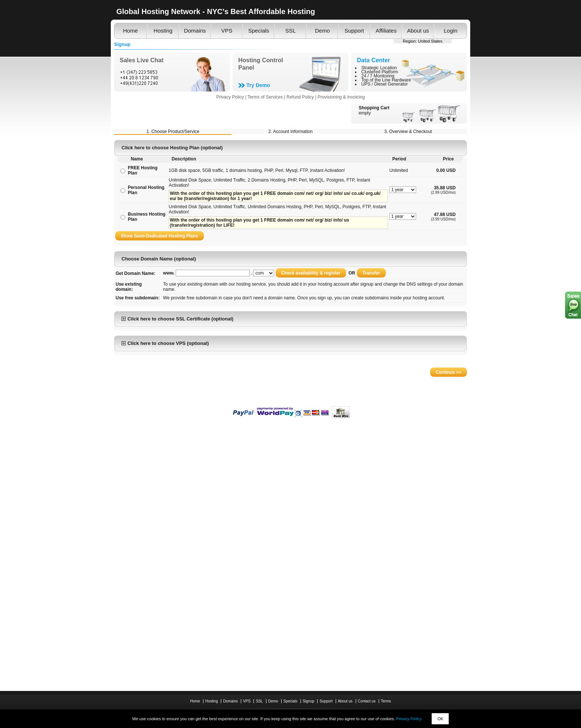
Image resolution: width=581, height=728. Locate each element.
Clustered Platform (380, 72)
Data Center (373, 60)
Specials (259, 31)
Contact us (367, 701)
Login (451, 31)
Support (354, 31)
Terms (386, 701)
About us (418, 31)
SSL (290, 31)
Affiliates (386, 31)
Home (130, 31)
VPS (227, 31)
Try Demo (258, 85)
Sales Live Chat (142, 60)
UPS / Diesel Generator (384, 84)
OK (440, 719)
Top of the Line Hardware (386, 80)
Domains (195, 31)
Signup (308, 701)
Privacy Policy (409, 719)
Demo (322, 31)
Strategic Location (379, 68)
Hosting (163, 31)
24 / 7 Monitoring (378, 76)
